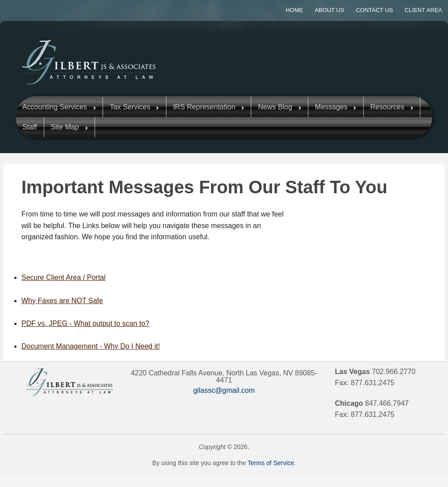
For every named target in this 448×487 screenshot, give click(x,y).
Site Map (65, 127)
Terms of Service (271, 463)
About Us (329, 10)
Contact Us (374, 10)
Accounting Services (55, 107)
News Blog (275, 107)
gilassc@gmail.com (224, 390)
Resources (387, 107)
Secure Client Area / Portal (64, 277)
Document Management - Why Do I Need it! (91, 346)
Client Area (423, 10)
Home (294, 10)
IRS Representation (204, 107)
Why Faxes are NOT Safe (62, 301)
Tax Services (130, 107)
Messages (331, 107)
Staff (30, 127)
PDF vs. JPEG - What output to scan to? (85, 323)
